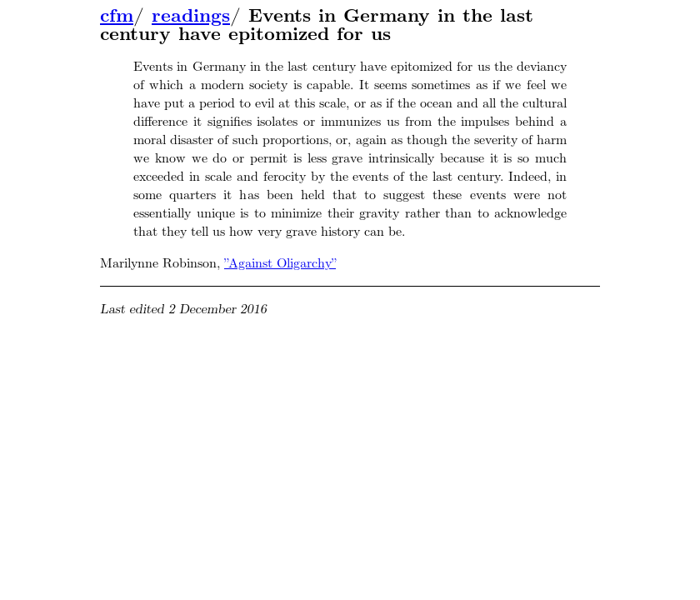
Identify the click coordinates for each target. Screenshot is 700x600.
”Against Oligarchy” (280, 263)
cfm (117, 16)
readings (191, 16)
